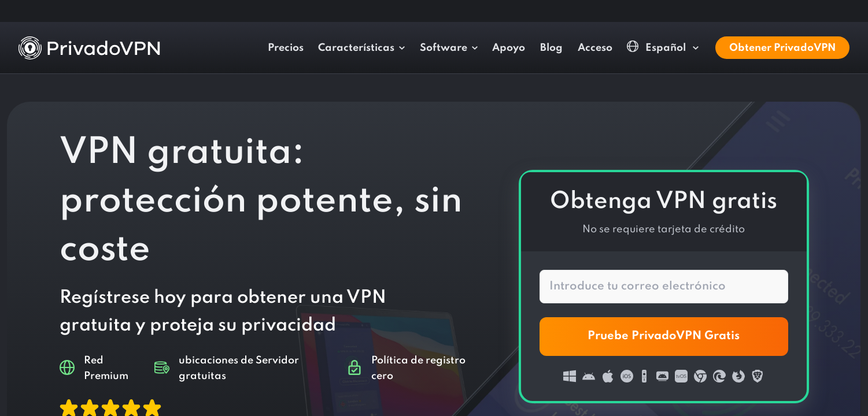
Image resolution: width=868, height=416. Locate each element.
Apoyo (509, 48)
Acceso (595, 48)
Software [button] (444, 48)
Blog (551, 48)
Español (658, 47)
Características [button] (356, 48)
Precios (286, 48)
